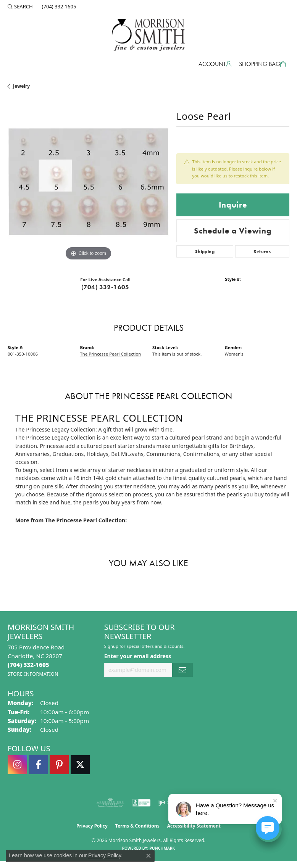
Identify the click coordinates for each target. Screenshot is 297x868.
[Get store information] (33, 674)
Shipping (205, 251)
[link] (58, 6)
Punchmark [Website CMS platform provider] (162, 848)
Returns (262, 251)
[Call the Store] (28, 665)
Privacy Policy (92, 826)
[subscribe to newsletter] (182, 670)
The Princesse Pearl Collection (111, 354)
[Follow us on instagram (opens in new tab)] (17, 765)
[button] (20, 6)
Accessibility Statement (194, 826)
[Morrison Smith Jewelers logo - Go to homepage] (148, 35)
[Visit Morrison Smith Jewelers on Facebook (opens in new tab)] (38, 765)
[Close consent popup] (148, 856)
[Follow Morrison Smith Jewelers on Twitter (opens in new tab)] (80, 765)
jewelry (21, 86)
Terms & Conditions (137, 826)
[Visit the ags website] (110, 803)
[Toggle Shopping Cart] (262, 64)
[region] (88, 182)
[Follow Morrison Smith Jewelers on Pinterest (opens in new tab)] (59, 765)
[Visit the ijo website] (167, 803)
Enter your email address (138, 656)
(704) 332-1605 (105, 287)
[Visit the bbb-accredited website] (141, 803)
